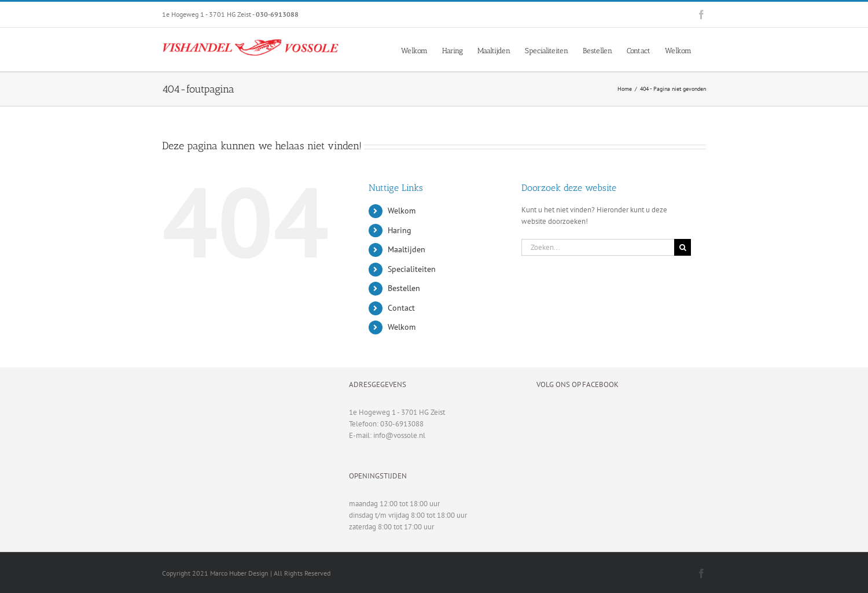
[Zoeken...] (598, 247)
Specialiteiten (412, 269)
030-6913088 (402, 424)
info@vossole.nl (399, 435)
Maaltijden (407, 249)
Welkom (402, 211)
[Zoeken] (683, 247)
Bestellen (404, 288)
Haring (400, 230)
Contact (401, 308)
